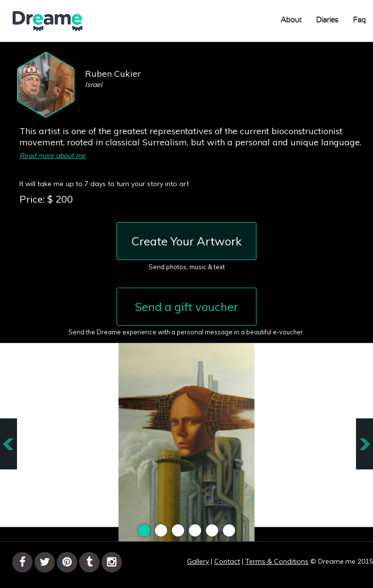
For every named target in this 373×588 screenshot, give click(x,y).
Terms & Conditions (277, 561)
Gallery (198, 561)
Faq (359, 20)
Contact (227, 561)
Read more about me (52, 156)
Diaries (327, 20)
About (291, 20)
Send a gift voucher (186, 307)
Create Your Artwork (187, 241)
